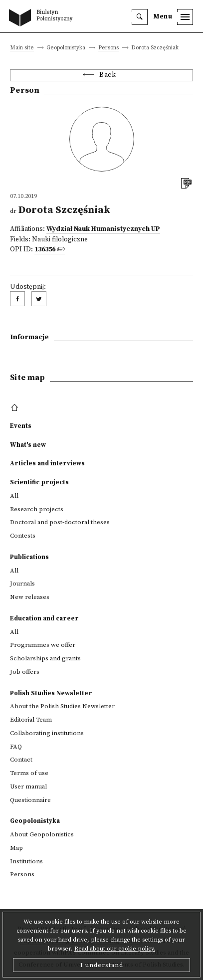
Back (107, 75)
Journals (22, 584)
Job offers (25, 672)
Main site (22, 48)
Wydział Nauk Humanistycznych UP (103, 229)
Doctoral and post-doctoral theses (60, 522)
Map (16, 848)
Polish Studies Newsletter (51, 693)
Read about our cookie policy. (115, 949)
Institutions (26, 861)
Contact (21, 760)
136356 (45, 250)
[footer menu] (16, 408)
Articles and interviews (47, 463)
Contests (23, 536)
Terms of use (29, 773)
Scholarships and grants (45, 658)
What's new (28, 445)
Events (21, 426)
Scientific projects (39, 482)
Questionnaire (30, 800)
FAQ (16, 747)
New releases (30, 597)
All (14, 496)
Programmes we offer (43, 645)
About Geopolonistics (42, 834)
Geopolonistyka (35, 821)
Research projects (37, 509)
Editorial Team (31, 720)
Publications (29, 557)
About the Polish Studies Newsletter (62, 706)
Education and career (44, 618)
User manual (28, 786)
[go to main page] (43, 18)
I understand (102, 965)
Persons (108, 48)
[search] (140, 17)
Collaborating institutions (47, 733)
